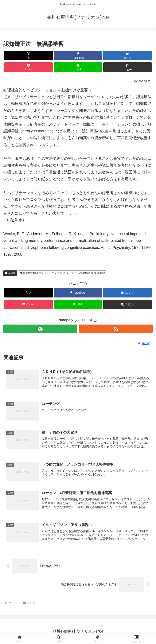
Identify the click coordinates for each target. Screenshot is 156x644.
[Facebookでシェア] (78, 55)
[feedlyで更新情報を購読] (40, 329)
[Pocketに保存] (28, 67)
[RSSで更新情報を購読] (116, 329)
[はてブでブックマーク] (128, 55)
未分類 (10, 273)
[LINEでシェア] (78, 67)
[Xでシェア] (28, 55)
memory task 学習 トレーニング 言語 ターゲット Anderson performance (63, 273)
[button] (128, 67)
